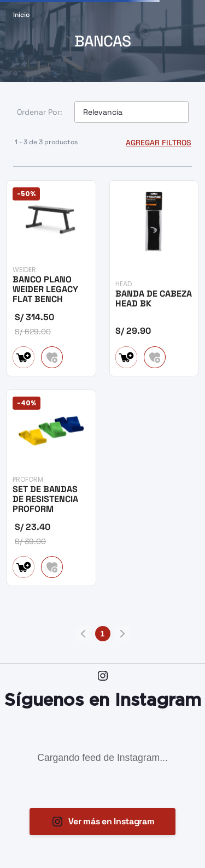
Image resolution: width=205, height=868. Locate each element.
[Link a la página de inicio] (21, 15)
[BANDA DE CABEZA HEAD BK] (154, 278)
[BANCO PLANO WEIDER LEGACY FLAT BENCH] (51, 278)
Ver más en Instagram (112, 821)
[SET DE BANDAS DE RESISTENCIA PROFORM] (51, 487)
